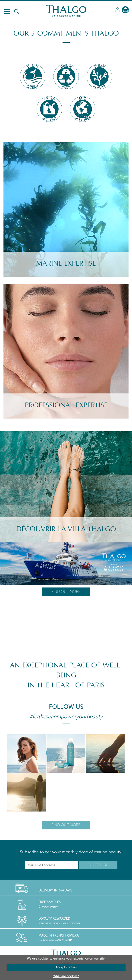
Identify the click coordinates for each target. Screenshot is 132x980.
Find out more (66, 592)
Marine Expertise (66, 263)
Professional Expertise (66, 405)
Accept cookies (66, 967)
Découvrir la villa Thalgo (66, 529)
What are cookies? (66, 976)
